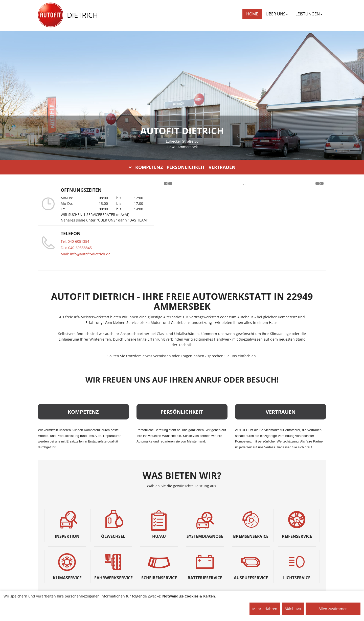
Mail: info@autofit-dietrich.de (86, 254)
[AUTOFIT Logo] (51, 15)
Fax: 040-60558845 (76, 248)
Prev (168, 184)
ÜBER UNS (277, 14)
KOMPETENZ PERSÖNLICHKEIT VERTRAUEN (182, 167)
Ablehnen (293, 608)
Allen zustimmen (333, 609)
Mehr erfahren (265, 609)
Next (320, 184)
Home (252, 14)
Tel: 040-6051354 (75, 241)
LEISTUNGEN (309, 14)
